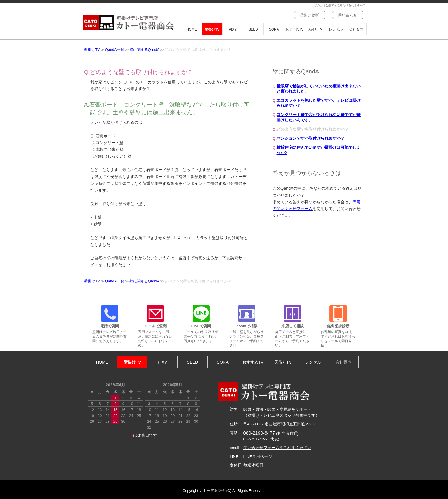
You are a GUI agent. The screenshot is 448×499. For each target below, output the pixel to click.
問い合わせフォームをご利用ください (277, 448)
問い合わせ (348, 15)
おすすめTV (294, 29)
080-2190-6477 (259, 433)
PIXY (233, 29)
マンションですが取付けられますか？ (311, 138)
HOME (192, 29)
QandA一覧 (115, 50)
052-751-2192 (256, 439)
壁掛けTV (212, 29)
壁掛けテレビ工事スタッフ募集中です (281, 415)
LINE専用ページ (258, 457)
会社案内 (356, 29)
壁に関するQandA (145, 50)
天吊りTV (315, 29)
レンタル (336, 29)
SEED (253, 29)
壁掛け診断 (310, 15)
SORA (274, 29)
